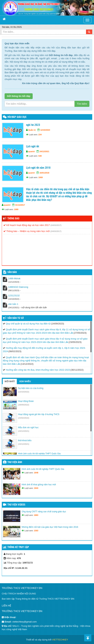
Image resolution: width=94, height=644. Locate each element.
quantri (31, 151)
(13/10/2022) (24, 392)
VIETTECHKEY (60, 640)
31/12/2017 (20, 205)
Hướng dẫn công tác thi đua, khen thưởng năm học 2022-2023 (38, 370)
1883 (36, 515)
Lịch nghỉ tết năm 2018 (38, 168)
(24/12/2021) (24, 431)
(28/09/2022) (24, 405)
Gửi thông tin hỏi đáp (19, 96)
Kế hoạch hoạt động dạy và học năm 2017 (27, 225)
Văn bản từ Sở (16, 318)
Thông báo (13, 219)
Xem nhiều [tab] (25, 381)
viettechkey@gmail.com (24, 622)
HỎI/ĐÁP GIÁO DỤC (17, 117)
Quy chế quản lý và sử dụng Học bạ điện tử (28, 324)
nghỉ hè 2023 (33, 125)
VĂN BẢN (12, 272)
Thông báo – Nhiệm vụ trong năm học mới (27, 231)
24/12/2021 (44, 151)
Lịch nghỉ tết (33, 147)
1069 (40, 177)
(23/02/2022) (24, 418)
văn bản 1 (13, 304)
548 (40, 156)
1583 (36, 531)
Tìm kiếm (82, 104)
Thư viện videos (16, 505)
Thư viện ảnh (15, 462)
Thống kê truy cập (18, 547)
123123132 (14, 296)
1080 (16, 209)
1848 (36, 473)
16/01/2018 (44, 173)
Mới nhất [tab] (10, 381)
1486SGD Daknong (18, 287)
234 (40, 135)
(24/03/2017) (56, 225)
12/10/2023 (45, 130)
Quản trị (32, 130)
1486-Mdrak (14, 278)
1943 (36, 488)
